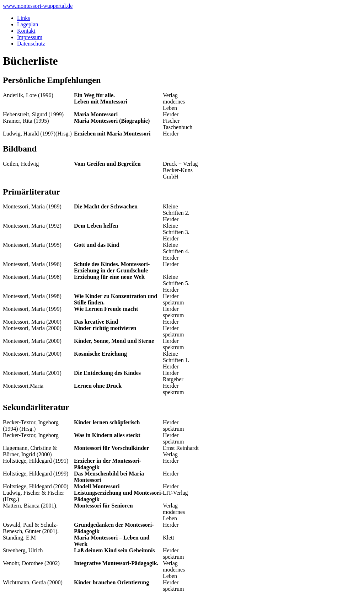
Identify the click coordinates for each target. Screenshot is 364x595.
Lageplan (28, 24)
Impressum (30, 37)
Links (23, 18)
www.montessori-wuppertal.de (38, 6)
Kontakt (26, 31)
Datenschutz (31, 44)
